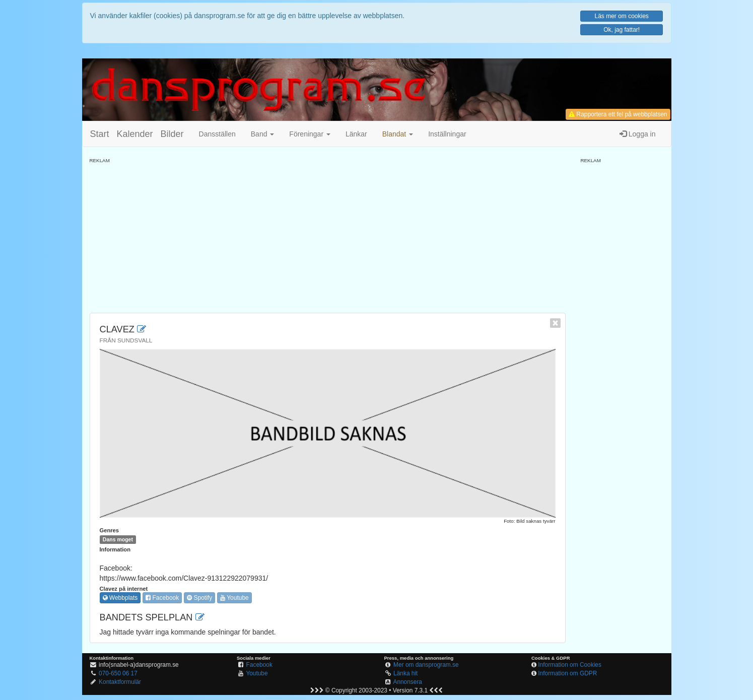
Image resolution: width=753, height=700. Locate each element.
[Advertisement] (328, 235)
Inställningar (447, 134)
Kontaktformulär (120, 682)
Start (100, 134)
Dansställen (217, 134)
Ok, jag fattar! (622, 30)
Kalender (135, 134)
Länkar (356, 134)
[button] (398, 134)
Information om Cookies (570, 665)
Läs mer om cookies (621, 16)
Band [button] (263, 134)
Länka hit (405, 673)
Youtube (234, 598)
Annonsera (407, 682)
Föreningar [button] (310, 134)
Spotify (199, 598)
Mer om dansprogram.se (426, 665)
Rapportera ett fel (618, 114)
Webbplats (120, 598)
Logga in (638, 134)
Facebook (162, 598)
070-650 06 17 (118, 673)
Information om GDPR (567, 673)
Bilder (172, 134)
